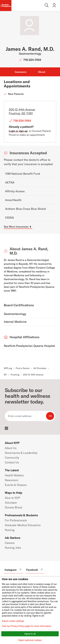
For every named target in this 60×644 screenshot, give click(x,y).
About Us (11, 448)
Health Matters (14, 475)
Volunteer (11, 503)
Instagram (13, 570)
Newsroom (12, 480)
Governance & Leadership (21, 453)
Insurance (21, 72)
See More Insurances (16, 227)
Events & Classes (16, 485)
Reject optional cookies (30, 640)
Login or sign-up (18, 131)
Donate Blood (13, 507)
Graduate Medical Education (23, 525)
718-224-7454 (32, 60)
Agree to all (30, 634)
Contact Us (12, 462)
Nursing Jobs (13, 548)
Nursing (10, 530)
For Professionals (16, 520)
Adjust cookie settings (13, 621)
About (42, 72)
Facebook (35, 570)
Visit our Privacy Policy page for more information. (27, 626)
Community (12, 458)
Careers (10, 543)
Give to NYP (12, 498)
